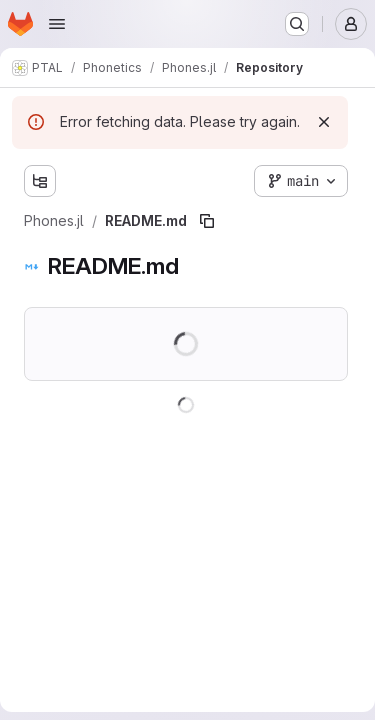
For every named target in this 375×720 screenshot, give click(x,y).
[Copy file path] (207, 221)
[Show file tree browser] (40, 181)
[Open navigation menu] (57, 24)
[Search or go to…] (297, 24)
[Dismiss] (324, 122)
